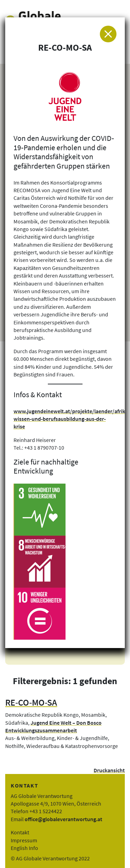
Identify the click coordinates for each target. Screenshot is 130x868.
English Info (24, 848)
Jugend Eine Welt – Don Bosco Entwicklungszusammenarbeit (53, 726)
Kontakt (20, 832)
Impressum (24, 840)
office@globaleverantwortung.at (63, 819)
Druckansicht (109, 770)
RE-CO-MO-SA (31, 703)
